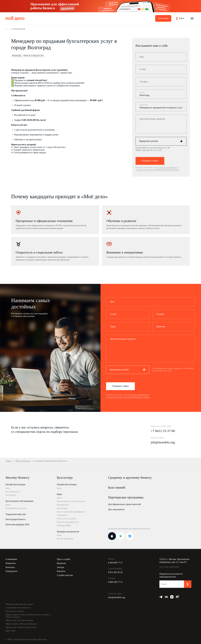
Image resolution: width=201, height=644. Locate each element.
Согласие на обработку (167, 168)
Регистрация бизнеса (15, 519)
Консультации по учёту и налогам (71, 501)
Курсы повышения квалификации (71, 512)
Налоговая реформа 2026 (17, 524)
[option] (55, 220)
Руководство (12, 571)
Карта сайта (11, 631)
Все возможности (13, 492)
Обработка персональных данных (20, 604)
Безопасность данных (15, 611)
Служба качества (65, 575)
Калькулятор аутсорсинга (16, 508)
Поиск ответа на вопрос (67, 519)
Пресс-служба (64, 559)
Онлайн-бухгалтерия (15, 484)
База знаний (117, 487)
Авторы (60, 567)
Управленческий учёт (16, 514)
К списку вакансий (18, 29)
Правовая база (63, 505)
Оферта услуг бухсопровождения (19, 620)
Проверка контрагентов (68, 532)
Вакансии (61, 563)
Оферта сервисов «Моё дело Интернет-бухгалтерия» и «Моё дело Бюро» (28, 616)
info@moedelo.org (116, 597)
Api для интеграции (65, 539)
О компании (11, 559)
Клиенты (61, 571)
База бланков (62, 508)
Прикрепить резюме (149, 141)
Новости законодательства (68, 522)
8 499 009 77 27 (115, 563)
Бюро (59, 494)
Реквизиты (11, 563)
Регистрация (163, 18)
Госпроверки (62, 515)
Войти (182, 18)
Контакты (10, 567)
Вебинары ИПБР (64, 526)
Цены (8, 488)
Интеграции (11, 495)
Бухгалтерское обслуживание (19, 501)
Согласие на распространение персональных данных (157, 170)
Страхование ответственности (18, 608)
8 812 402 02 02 (115, 572)
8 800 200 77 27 (115, 582)
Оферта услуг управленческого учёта (21, 627)
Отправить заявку (150, 161)
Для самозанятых (116, 509)
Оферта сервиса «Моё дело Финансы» (21, 624)
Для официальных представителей (124, 504)
